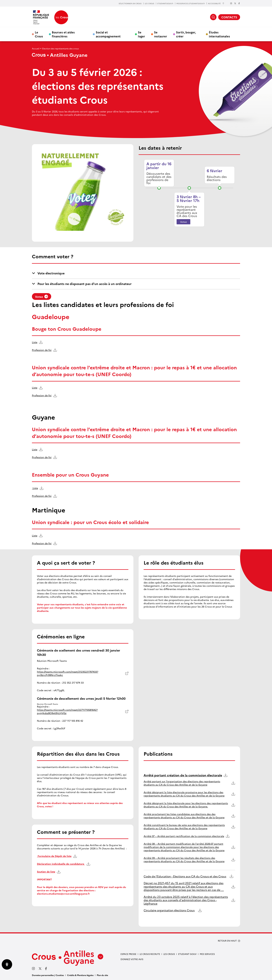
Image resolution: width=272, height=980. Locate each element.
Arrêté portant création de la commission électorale (183, 775)
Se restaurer (161, 34)
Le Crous (39, 34)
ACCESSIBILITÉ (216, 3)
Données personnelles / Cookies (48, 975)
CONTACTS (229, 17)
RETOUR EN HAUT (227, 941)
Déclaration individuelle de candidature (61, 864)
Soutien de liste (46, 872)
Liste (35, 342)
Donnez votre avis (132, 959)
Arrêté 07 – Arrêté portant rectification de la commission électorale (184, 836)
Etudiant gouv (187, 954)
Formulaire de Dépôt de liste (54, 856)
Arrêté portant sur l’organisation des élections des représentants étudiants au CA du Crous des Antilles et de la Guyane (182, 783)
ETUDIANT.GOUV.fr (165, 3)
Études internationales (219, 34)
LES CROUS (149, 3)
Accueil (36, 48)
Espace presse (128, 954)
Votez (183, 222)
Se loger (141, 34)
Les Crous (169, 954)
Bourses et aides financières (63, 34)
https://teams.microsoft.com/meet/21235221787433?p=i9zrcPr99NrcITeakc (68, 673)
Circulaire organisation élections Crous (169, 910)
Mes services (207, 954)
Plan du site (102, 975)
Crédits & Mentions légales (80, 975)
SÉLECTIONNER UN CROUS (130, 3)
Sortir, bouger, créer (186, 34)
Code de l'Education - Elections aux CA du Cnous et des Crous (185, 876)
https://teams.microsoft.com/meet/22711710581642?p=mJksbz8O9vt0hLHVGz (67, 711)
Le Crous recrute (150, 954)
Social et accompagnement (108, 34)
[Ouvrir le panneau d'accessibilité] (7, 964)
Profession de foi (42, 350)
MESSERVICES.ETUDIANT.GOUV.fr (191, 3)
